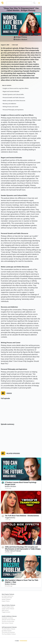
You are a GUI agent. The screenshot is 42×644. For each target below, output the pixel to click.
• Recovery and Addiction (9, 104)
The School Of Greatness (8, 632)
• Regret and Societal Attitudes (11, 91)
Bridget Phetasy (21, 37)
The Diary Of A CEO (7, 598)
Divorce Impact (29, 34)
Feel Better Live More (7, 618)
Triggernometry (10, 518)
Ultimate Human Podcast (8, 620)
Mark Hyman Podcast (7, 623)
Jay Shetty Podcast (7, 631)
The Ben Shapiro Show (8, 607)
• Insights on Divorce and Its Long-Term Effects (15, 88)
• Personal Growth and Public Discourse (13, 98)
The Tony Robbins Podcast (9, 634)
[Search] (34, 3)
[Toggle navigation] (39, 3)
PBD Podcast (5, 610)
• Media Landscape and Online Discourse (14, 101)
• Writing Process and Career (10, 107)
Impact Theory (6, 601)
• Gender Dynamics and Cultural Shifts (13, 94)
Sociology (38, 14)
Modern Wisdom (20, 39)
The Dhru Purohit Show (8, 621)
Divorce (22, 34)
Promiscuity (37, 34)
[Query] (19, 3)
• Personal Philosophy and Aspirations (13, 110)
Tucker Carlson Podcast (13, 551)
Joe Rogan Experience (8, 596)
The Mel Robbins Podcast (8, 629)
